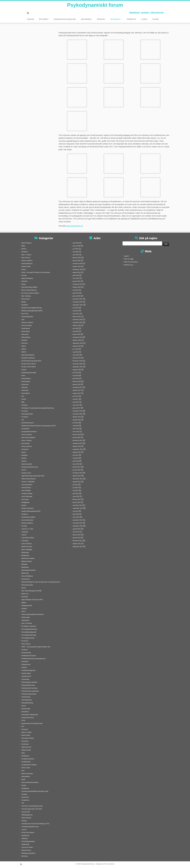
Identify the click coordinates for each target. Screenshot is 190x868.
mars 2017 (76, 405)
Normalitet (25, 597)
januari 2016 (77, 437)
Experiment (25, 384)
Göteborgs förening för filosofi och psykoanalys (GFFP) (39, 426)
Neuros (24, 588)
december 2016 (77, 411)
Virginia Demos (26, 850)
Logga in (126, 256)
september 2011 (78, 547)
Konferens (25, 514)
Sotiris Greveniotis (27, 774)
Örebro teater (26, 617)
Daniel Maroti (26, 328)
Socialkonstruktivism (28, 759)
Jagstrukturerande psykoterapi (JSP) (33, 476)
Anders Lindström (27, 261)
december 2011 (77, 541)
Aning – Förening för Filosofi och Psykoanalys (36, 272)
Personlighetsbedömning (29, 629)
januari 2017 (77, 408)
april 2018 (76, 379)
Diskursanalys (26, 337)
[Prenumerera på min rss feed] (29, 13)
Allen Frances (26, 258)
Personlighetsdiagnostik (29, 632)
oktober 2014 (77, 476)
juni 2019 (76, 349)
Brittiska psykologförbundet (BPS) (32, 311)
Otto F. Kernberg (27, 623)
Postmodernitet (26, 653)
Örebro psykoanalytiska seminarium (33, 614)
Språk (23, 779)
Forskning (25, 411)
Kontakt (155, 19)
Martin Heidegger (27, 549)
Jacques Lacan (26, 473)
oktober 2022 (77, 287)
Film (23, 396)
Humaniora (25, 449)
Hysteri (24, 452)
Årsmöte (24, 275)
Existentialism (26, 381)
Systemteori (25, 797)
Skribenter (101, 19)
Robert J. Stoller (27, 732)
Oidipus (24, 603)
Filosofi (24, 399)
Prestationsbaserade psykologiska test (33, 659)
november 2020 (77, 322)
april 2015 (76, 461)
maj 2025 (76, 252)
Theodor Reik (26, 812)
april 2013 (76, 514)
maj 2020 (76, 331)
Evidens (24, 370)
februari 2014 (77, 499)
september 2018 (78, 367)
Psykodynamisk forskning (29, 688)
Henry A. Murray (27, 440)
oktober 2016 (77, 417)
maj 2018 (76, 376)
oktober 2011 (77, 544)
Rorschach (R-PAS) (28, 738)
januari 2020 (77, 334)
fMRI (23, 402)
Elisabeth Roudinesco (28, 358)
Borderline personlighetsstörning (32, 308)
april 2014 (76, 493)
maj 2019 (76, 352)
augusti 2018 (77, 370)
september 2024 (78, 269)
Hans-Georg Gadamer (28, 437)
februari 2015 (77, 467)
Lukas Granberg (27, 544)
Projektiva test (26, 664)
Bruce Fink (25, 314)
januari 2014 (77, 502)
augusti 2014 (77, 482)
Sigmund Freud (26, 747)
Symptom (24, 794)
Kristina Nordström (27, 523)
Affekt (23, 246)
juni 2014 (76, 488)
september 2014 (78, 479)
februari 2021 (77, 317)
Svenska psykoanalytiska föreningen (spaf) (35, 791)
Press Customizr (109, 864)
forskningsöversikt (27, 414)
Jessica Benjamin (27, 485)
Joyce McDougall (27, 496)
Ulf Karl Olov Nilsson (28, 832)
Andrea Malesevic (27, 264)
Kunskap (24, 526)
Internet (24, 470)
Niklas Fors (25, 594)
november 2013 (77, 505)
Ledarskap (25, 532)
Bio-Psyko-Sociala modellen (30, 293)
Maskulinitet (25, 552)
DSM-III (24, 349)
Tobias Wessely (26, 818)
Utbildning (25, 838)
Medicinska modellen (28, 558)
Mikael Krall (25, 573)
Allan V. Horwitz (26, 255)
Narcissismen (26, 579)
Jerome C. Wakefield (28, 482)
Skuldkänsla (25, 756)
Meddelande (25, 555)
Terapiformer (25, 800)
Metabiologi (25, 567)
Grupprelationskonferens (29, 432)
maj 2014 (76, 491)
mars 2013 (76, 517)
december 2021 (77, 299)
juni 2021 (76, 308)
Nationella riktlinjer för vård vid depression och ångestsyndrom (41, 582)
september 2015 (78, 449)
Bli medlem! (44, 19)
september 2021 (78, 305)
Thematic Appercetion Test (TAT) (32, 809)
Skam (23, 753)
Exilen (23, 376)
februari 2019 (77, 358)
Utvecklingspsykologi (28, 841)
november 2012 (77, 523)
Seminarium (25, 744)
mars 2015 (76, 464)
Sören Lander (26, 768)
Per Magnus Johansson (29, 626)
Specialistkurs (86, 19)
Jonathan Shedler (27, 493)
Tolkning (24, 821)
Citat (23, 320)
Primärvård (25, 662)
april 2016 (76, 429)
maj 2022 (76, 290)
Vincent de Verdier (27, 847)
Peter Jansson (26, 644)
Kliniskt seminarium (28, 508)
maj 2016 (76, 426)
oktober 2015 (77, 446)
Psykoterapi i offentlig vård (30, 715)
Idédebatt (24, 455)
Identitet (24, 458)
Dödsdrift (24, 340)
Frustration (25, 417)
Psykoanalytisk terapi (28, 685)
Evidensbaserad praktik (29, 373)
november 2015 (77, 443)
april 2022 (76, 293)
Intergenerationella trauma (30, 467)
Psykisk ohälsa (26, 673)
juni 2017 (76, 396)
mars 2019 (76, 355)
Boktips (24, 302)
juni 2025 (76, 249)
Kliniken (24, 505)
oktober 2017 (77, 390)
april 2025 (76, 255)
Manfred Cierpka (27, 547)
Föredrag (24, 405)
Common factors (27, 325)
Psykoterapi (25, 712)
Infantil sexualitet (27, 464)
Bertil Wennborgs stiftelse (29, 287)
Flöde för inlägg (129, 259)
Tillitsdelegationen (27, 815)
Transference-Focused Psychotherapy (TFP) (35, 824)
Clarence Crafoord (27, 322)
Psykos (24, 706)
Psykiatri (24, 667)
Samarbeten (116, 19)
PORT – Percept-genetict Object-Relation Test (36, 647)
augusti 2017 (77, 393)
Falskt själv (25, 390)
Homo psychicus (27, 446)
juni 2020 (76, 328)
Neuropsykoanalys (27, 585)
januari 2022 (77, 296)
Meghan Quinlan (27, 561)
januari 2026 (77, 246)
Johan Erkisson (26, 488)
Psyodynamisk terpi (28, 718)
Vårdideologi (25, 844)
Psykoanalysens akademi (29, 682)
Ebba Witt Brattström (28, 355)
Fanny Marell (26, 393)
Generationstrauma (27, 423)
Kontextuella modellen (28, 517)
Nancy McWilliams (27, 576)
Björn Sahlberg (26, 296)
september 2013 (78, 508)
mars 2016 (76, 432)
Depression (25, 334)
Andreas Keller (26, 266)
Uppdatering (25, 835)
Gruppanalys (25, 429)
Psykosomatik (26, 709)
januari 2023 (77, 281)
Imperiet (24, 461)
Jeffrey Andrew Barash (29, 479)
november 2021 (77, 302)
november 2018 (77, 364)
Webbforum (131, 19)
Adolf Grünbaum (27, 243)
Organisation (25, 620)
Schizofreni (25, 741)
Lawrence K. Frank (27, 529)
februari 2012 (77, 535)
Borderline (25, 305)
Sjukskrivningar (26, 750)
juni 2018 (76, 373)
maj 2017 (76, 399)
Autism (24, 284)
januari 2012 (77, 538)
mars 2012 (76, 532)
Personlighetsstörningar (29, 635)
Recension (25, 729)
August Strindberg (27, 278)
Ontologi (24, 608)
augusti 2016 (77, 420)
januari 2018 (77, 384)
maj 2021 (76, 311)
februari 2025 (77, 258)
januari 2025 (77, 261)
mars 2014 (76, 496)
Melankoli (24, 564)
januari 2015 (77, 470)
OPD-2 (24, 611)
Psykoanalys (25, 679)
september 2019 (78, 343)
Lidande (24, 535)
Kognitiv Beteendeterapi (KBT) (31, 511)
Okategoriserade (27, 605)
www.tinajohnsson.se (74, 226)
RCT (23, 726)
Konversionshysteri (27, 520)
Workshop (25, 856)
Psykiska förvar (26, 676)
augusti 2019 (77, 346)
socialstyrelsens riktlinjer (29, 765)
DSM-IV (24, 352)
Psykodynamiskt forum (95, 5)
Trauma (24, 830)
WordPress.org (128, 265)
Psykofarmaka (26, 697)
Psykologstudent (27, 700)
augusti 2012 (77, 529)
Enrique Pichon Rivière (29, 364)
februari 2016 (77, 435)
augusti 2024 (77, 272)
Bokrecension (26, 299)
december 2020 (77, 320)
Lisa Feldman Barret (28, 538)
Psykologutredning (27, 703)
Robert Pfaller (26, 735)
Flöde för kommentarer (131, 262)
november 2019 (77, 337)
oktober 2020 (77, 325)
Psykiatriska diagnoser (29, 670)
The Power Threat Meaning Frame (32, 806)
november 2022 (77, 284)
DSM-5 (24, 346)
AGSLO (24, 249)
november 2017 (77, 387)
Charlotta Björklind (27, 317)
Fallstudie (24, 387)
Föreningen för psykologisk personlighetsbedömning (38, 408)
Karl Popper (25, 499)
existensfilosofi (26, 379)
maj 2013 (76, 511)
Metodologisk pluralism (29, 570)
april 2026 (76, 243)
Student (24, 785)
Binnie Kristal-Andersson (29, 290)
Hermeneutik (25, 443)
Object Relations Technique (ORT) (32, 600)
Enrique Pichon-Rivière (29, 367)
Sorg (23, 771)
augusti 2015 (77, 452)
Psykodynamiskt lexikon (29, 694)
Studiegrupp (25, 788)
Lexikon (144, 19)
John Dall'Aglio (26, 491)
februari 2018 (77, 381)
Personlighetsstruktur (28, 638)
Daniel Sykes (26, 331)
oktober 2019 (77, 340)
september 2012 (78, 526)
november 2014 (77, 473)
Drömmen (25, 343)
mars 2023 (76, 278)
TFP (23, 803)
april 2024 (76, 275)
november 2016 (77, 414)
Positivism (25, 650)
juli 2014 (75, 485)
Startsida (30, 19)
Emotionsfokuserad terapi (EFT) (31, 361)
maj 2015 (76, 458)
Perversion (25, 641)
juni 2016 (76, 423)
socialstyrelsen (26, 762)
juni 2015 (76, 455)
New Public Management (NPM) (32, 591)
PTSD (23, 720)
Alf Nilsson (25, 252)
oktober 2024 (77, 266)
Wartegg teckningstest (28, 853)
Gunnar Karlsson (27, 435)
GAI (23, 420)
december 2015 (77, 440)
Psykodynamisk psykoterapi (65, 19)
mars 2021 (76, 314)
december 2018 (77, 361)
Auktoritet (24, 281)
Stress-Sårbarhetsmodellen (30, 782)
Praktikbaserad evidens (29, 656)
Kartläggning (25, 502)
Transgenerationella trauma (30, 827)
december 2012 (77, 520)
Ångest (24, 269)
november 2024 (77, 264)
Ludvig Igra (25, 541)
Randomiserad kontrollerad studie (32, 723)
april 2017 (76, 402)
